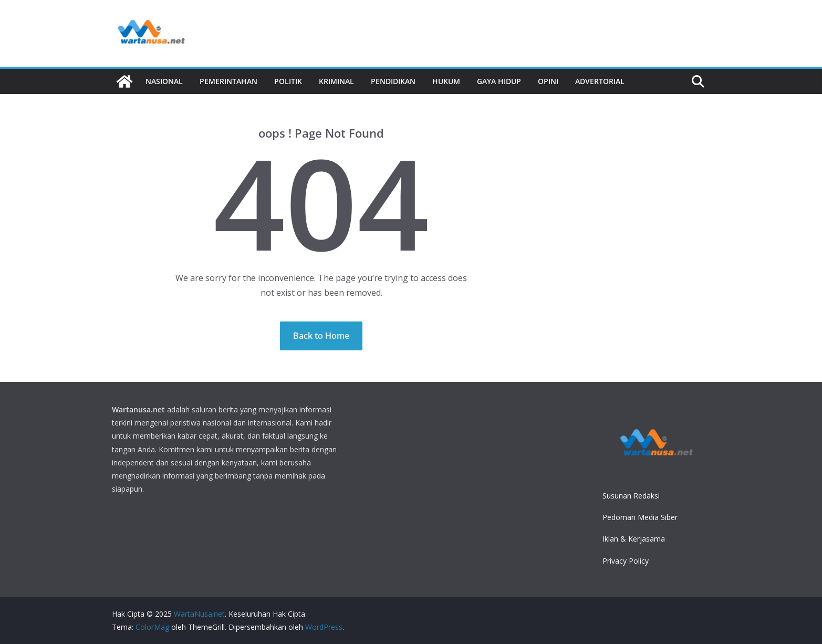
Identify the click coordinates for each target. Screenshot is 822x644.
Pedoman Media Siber (640, 517)
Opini (548, 81)
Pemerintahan (228, 81)
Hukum (446, 81)
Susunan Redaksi (631, 496)
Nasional (164, 81)
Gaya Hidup (499, 81)
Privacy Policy (626, 561)
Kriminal (336, 81)
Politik (288, 81)
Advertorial (600, 81)
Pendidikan (393, 81)
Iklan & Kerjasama (634, 539)
